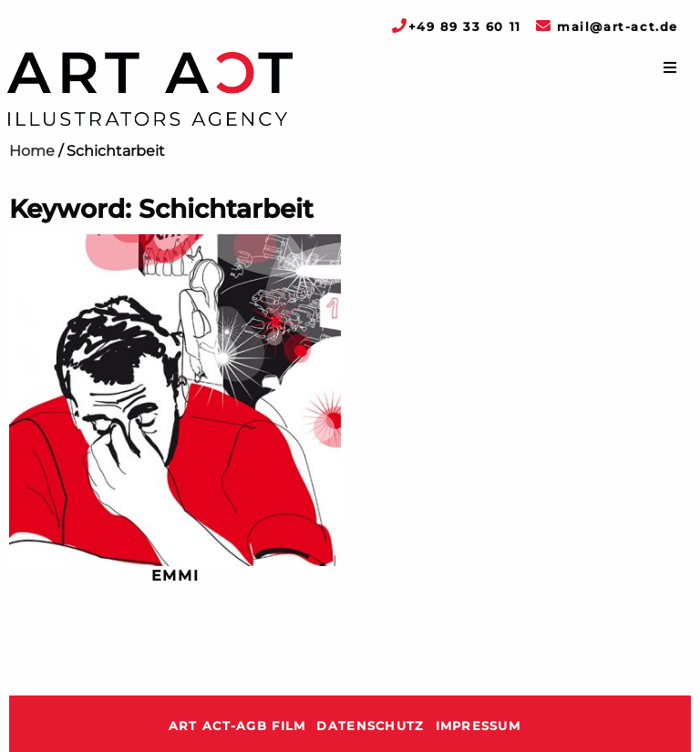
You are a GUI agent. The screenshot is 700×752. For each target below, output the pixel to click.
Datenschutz (370, 726)
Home (32, 151)
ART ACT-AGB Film (237, 726)
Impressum (479, 726)
